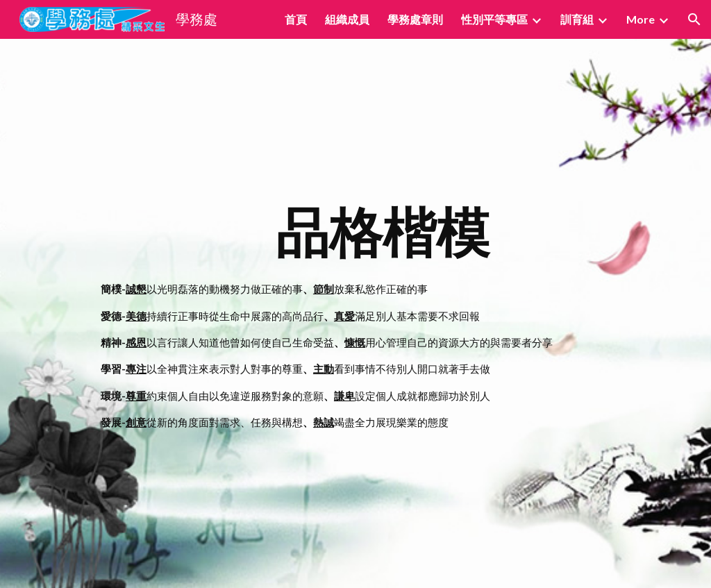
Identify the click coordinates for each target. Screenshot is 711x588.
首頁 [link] (296, 19)
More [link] (641, 19)
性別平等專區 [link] (494, 19)
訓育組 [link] (577, 19)
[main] (382, 313)
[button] (694, 19)
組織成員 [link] (347, 19)
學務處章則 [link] (415, 19)
